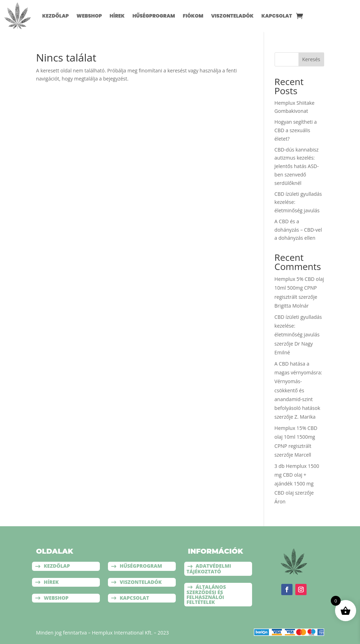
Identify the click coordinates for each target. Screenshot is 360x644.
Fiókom (193, 16)
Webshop (89, 16)
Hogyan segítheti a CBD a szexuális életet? (296, 130)
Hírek (117, 16)
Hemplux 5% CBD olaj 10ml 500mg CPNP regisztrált (299, 288)
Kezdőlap (56, 16)
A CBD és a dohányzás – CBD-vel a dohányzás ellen (298, 230)
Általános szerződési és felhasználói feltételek (206, 594)
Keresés (311, 59)
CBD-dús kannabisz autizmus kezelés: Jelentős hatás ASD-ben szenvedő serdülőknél (297, 166)
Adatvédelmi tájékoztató (209, 568)
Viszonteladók (232, 16)
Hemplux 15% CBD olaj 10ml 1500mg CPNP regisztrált (296, 437)
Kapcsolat (277, 16)
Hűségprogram (154, 16)
